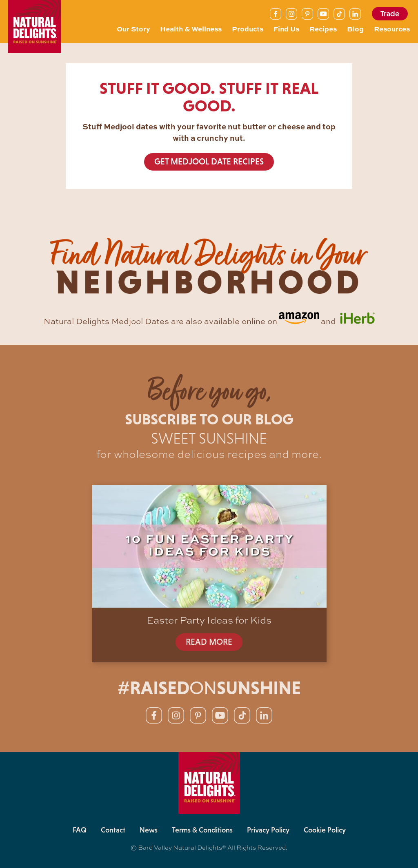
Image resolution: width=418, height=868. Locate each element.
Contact (113, 830)
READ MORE (209, 642)
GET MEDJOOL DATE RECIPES (209, 162)
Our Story (133, 29)
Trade (390, 14)
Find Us (286, 29)
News (149, 830)
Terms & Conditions (202, 830)
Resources (392, 29)
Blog (355, 29)
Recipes (323, 29)
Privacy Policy (268, 830)
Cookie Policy (325, 830)
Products (248, 29)
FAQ (80, 830)
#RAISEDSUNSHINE (209, 688)
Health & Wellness (191, 29)
